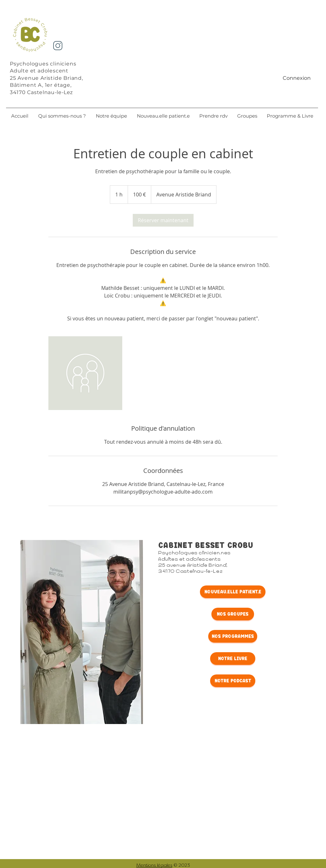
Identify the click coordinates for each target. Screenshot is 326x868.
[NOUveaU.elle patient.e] (233, 592)
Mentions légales (154, 865)
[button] (111, 116)
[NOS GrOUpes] (233, 614)
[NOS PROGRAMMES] (233, 636)
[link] (163, 220)
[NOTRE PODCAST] (233, 681)
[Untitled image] (85, 373)
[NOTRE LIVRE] (233, 659)
